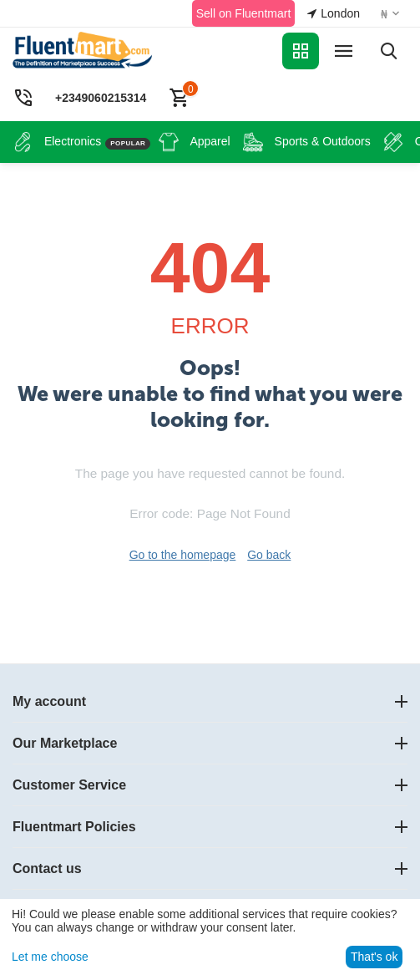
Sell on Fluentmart (244, 13)
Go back (269, 555)
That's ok (374, 957)
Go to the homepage (183, 555)
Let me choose (50, 957)
